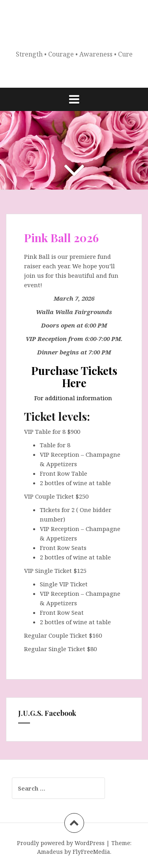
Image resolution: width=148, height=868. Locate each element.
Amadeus (50, 852)
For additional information (74, 398)
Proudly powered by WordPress (61, 843)
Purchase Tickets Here (74, 377)
